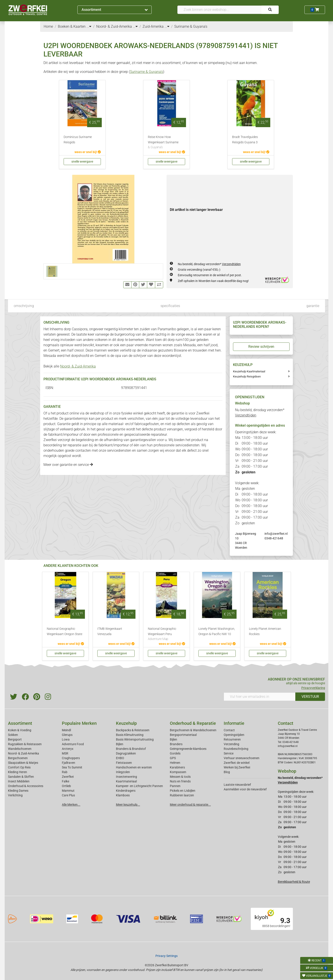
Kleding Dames (18, 791)
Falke (66, 781)
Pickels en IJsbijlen (183, 791)
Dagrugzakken (126, 753)
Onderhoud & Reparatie (193, 723)
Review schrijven (261, 347)
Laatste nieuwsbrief (237, 785)
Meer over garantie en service (68, 465)
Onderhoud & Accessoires (26, 786)
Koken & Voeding (20, 730)
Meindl (66, 730)
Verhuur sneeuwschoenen (242, 758)
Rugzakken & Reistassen (25, 744)
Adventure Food (73, 744)
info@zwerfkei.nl (276, 534)
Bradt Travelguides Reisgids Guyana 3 (245, 140)
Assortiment (115, 10)
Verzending (231, 744)
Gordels (175, 753)
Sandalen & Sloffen (21, 777)
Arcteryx (68, 749)
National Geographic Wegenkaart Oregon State (65, 631)
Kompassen (178, 772)
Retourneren (232, 739)
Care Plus (68, 795)
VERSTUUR (310, 697)
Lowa (66, 739)
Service (229, 753)
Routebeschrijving (236, 749)
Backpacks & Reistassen (133, 730)
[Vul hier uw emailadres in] (260, 697)
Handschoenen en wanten (134, 767)
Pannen (175, 786)
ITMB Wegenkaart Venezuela (110, 631)
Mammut (68, 791)
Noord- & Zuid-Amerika (78, 366)
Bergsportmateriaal (183, 735)
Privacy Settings (166, 956)
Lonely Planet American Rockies (265, 631)
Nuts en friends (180, 781)
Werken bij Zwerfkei (237, 767)
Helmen (175, 763)
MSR (65, 753)
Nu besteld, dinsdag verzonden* (209, 264)
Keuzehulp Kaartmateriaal (249, 371)
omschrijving (24, 306)
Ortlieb (66, 786)
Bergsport (15, 739)
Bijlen (120, 744)
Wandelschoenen (20, 749)
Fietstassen (124, 763)
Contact (229, 730)
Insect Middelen (19, 781)
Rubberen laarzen (182, 795)
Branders (176, 744)
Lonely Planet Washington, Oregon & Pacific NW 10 (217, 631)
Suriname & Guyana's (146, 72)
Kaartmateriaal (126, 781)
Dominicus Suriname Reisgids (78, 140)
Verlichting (15, 795)
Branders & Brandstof (131, 749)
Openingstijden (234, 735)
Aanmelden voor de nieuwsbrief (245, 789)
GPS (173, 758)
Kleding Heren (18, 772)
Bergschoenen (18, 758)
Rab (65, 772)
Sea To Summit (72, 767)
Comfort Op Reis (19, 767)
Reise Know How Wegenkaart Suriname (166, 142)
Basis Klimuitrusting (130, 735)
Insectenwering (126, 777)
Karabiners (177, 767)
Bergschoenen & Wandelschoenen (193, 730)
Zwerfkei (68, 777)
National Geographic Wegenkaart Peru (166, 634)
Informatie (234, 723)
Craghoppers (71, 758)
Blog (227, 772)
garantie (313, 306)
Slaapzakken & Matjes (23, 763)
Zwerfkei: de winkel (237, 763)
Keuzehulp (126, 723)
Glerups (67, 735)
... (89, 26)
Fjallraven (69, 763)
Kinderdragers (126, 791)
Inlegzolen (123, 772)
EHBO (120, 758)
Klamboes (123, 795)
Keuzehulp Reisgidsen (247, 376)
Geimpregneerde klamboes (188, 749)
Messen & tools (180, 777)
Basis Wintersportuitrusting (135, 739)
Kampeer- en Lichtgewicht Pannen (139, 786)
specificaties (170, 306)
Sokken (13, 735)
